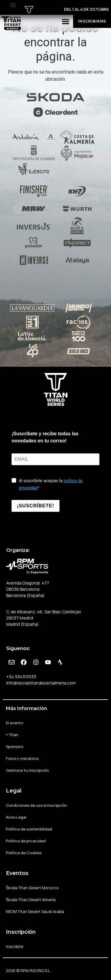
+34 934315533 (21, 677)
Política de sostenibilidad (29, 829)
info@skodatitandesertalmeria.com (41, 683)
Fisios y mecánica (22, 758)
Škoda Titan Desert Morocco (32, 888)
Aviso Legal (16, 817)
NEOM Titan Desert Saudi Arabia (35, 911)
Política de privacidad (26, 841)
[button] (13, 5)
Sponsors (15, 746)
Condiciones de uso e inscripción (36, 805)
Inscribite (15, 946)
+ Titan (14, 735)
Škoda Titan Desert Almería (31, 900)
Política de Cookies (24, 853)
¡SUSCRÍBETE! (36, 506)
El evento (16, 723)
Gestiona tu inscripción (27, 770)
